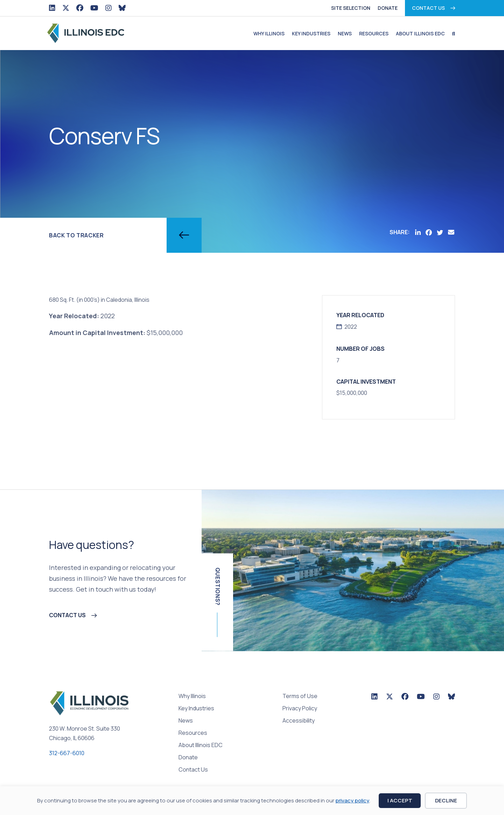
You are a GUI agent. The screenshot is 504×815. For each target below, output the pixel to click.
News (345, 33)
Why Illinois (269, 33)
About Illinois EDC (420, 33)
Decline (446, 800)
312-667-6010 (67, 753)
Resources (374, 33)
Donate (388, 8)
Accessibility (299, 721)
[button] (452, 34)
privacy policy (352, 800)
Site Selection (351, 8)
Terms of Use (300, 696)
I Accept (400, 800)
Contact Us (428, 8)
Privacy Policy (300, 709)
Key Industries (311, 33)
